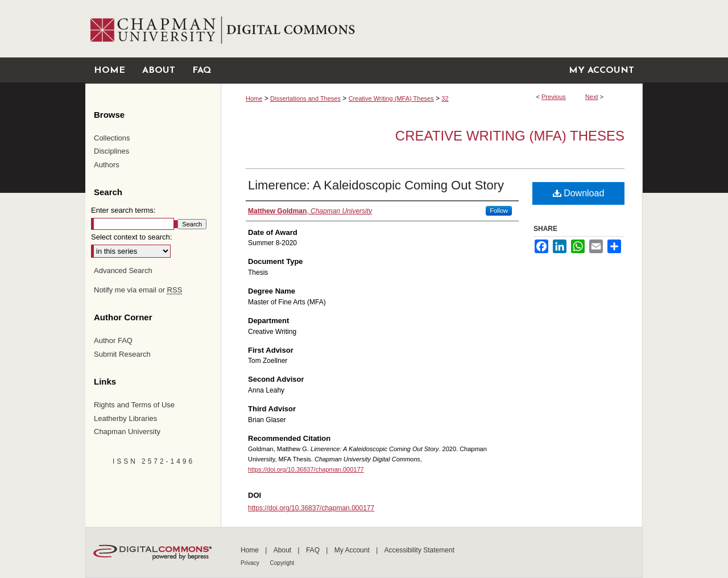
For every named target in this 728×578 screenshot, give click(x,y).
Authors (107, 165)
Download (579, 193)
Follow (499, 210)
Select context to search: (131, 237)
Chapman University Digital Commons (431, 29)
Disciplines (111, 151)
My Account (353, 550)
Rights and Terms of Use (134, 405)
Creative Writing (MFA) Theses (391, 98)
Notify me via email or (138, 290)
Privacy (251, 563)
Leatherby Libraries (125, 418)
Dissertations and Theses (305, 98)
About (284, 550)
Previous (554, 97)
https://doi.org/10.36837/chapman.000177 (306, 469)
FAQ (314, 550)
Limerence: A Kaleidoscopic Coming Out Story (376, 185)
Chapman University (127, 432)
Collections (112, 138)
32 (445, 98)
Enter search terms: (123, 210)
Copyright (282, 563)
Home (254, 98)
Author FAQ (113, 340)
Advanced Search (123, 271)
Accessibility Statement (419, 550)
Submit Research (122, 354)
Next (592, 97)
